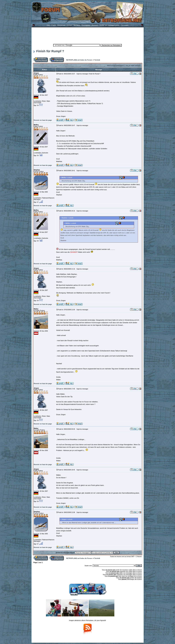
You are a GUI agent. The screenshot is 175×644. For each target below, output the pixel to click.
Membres (77, 25)
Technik (97, 60)
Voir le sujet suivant (133, 65)
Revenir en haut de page (43, 120)
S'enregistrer (86, 25)
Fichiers (70, 25)
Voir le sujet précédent (115, 65)
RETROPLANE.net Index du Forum (79, 60)
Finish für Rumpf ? (49, 51)
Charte (53, 25)
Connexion (125, 25)
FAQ (48, 25)
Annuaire (95, 25)
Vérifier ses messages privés (109, 25)
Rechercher (61, 25)
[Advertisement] (88, 35)
